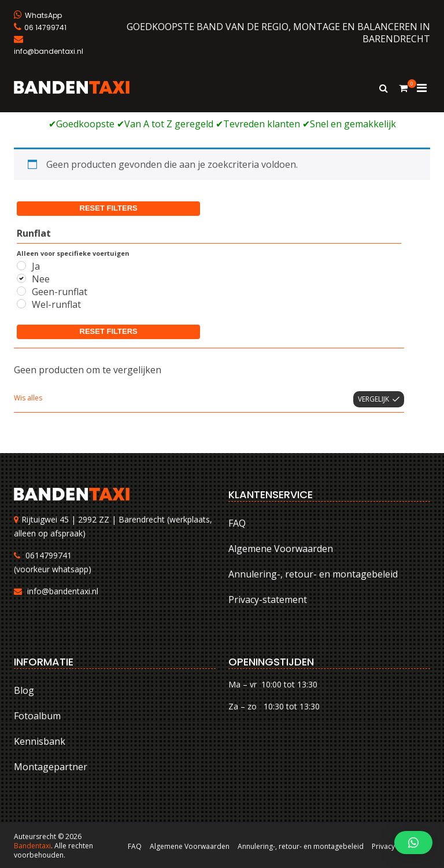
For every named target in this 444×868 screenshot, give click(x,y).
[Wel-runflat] (21, 304)
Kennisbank (40, 741)
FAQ (237, 523)
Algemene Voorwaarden (281, 549)
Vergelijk (373, 399)
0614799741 (49, 555)
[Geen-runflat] (21, 291)
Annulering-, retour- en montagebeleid (313, 574)
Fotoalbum (37, 716)
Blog (24, 690)
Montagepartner (51, 767)
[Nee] (21, 278)
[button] (413, 843)
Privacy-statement (268, 599)
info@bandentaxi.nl (63, 591)
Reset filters (109, 208)
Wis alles (28, 398)
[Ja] (21, 266)
